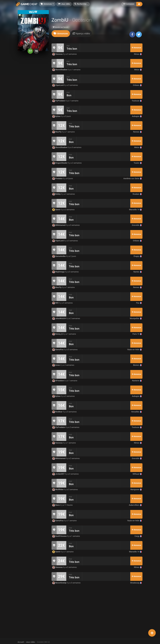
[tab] (61, 34)
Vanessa (58, 54)
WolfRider (58, 490)
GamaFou (58, 350)
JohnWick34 (59, 319)
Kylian (57, 116)
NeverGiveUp (60, 583)
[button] (81, 4)
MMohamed (59, 225)
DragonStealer (60, 163)
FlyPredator (59, 101)
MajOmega (59, 272)
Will (56, 303)
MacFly (57, 132)
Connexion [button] (129, 4)
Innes (56, 365)
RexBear (58, 412)
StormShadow (60, 70)
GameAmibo (59, 256)
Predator (58, 179)
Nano (56, 505)
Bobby (57, 194)
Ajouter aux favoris (61, 27)
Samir (57, 210)
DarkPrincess (60, 536)
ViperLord (58, 85)
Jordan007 (59, 474)
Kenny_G (58, 334)
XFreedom (58, 381)
